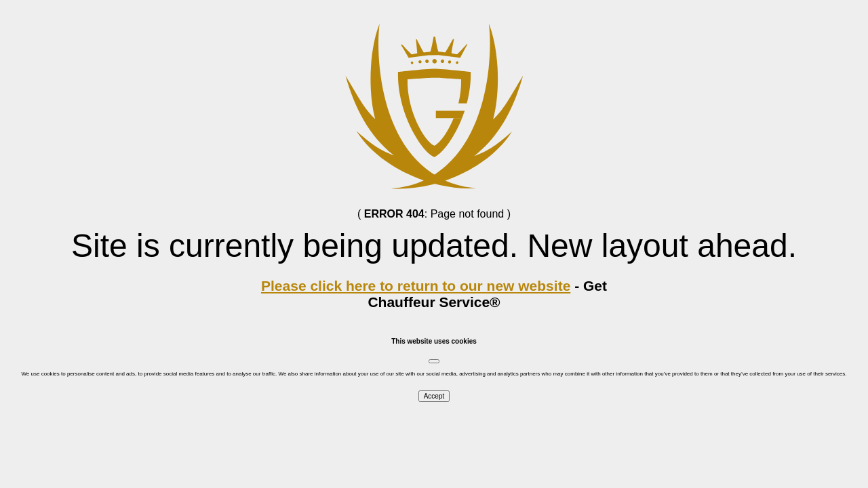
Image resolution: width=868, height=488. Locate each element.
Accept (434, 396)
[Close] (434, 361)
